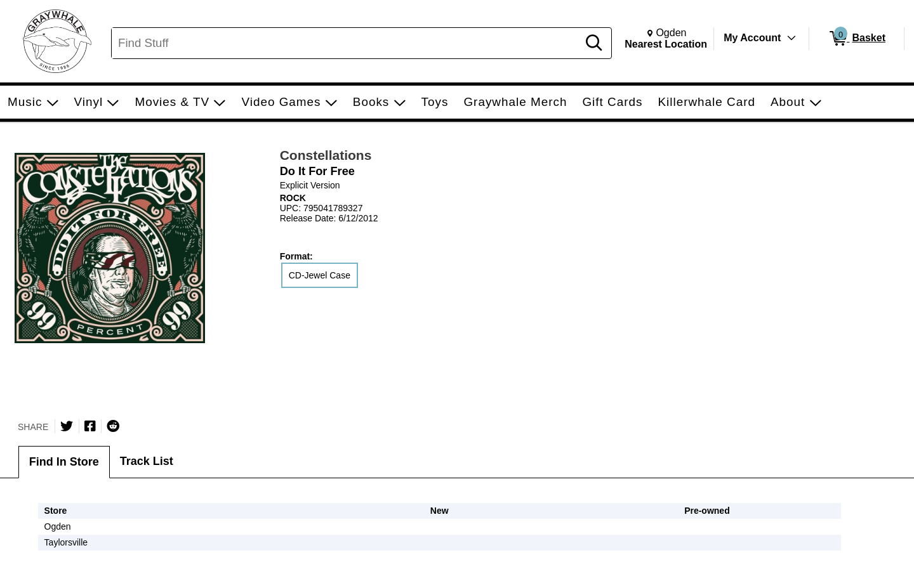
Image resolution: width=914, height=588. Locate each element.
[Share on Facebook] (90, 426)
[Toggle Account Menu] (791, 38)
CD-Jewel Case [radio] (320, 275)
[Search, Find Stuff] (347, 43)
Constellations (326, 155)
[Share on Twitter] (67, 426)
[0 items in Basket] (857, 39)
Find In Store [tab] (64, 462)
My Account (752, 38)
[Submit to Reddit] (113, 426)
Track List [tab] (147, 461)
